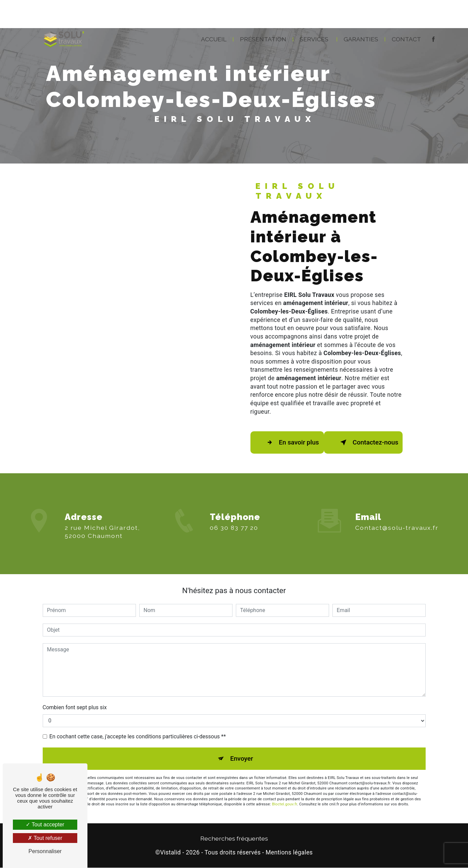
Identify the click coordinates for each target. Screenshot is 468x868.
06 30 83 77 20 (234, 534)
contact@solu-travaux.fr (397, 522)
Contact (406, 38)
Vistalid (170, 853)
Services (314, 38)
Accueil (214, 38)
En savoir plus (292, 442)
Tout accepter (45, 824)
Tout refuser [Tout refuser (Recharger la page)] (45, 838)
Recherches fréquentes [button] (234, 839)
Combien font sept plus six (75, 707)
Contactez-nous (368, 442)
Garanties (361, 38)
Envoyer (242, 758)
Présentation (263, 38)
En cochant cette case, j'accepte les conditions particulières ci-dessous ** (138, 736)
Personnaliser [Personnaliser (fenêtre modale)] (45, 851)
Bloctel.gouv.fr (284, 805)
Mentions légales (289, 853)
